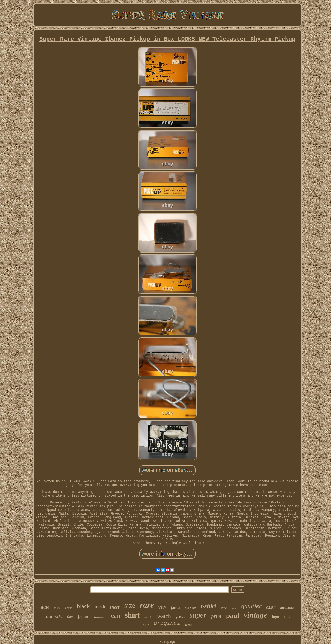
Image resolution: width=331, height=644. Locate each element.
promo (69, 608)
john (234, 608)
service (191, 607)
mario (148, 617)
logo (275, 617)
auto (45, 607)
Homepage (167, 642)
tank (287, 617)
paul (233, 615)
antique (287, 608)
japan (83, 617)
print (216, 616)
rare (147, 605)
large (188, 625)
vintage (255, 615)
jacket (176, 607)
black (83, 606)
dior (271, 607)
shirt (132, 615)
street (224, 608)
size (130, 605)
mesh (100, 607)
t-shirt (209, 606)
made (57, 608)
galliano (180, 618)
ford (70, 617)
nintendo (53, 616)
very (162, 607)
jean (115, 615)
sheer (115, 607)
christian (99, 617)
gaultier (251, 606)
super (198, 615)
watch (164, 616)
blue (146, 625)
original (167, 623)
